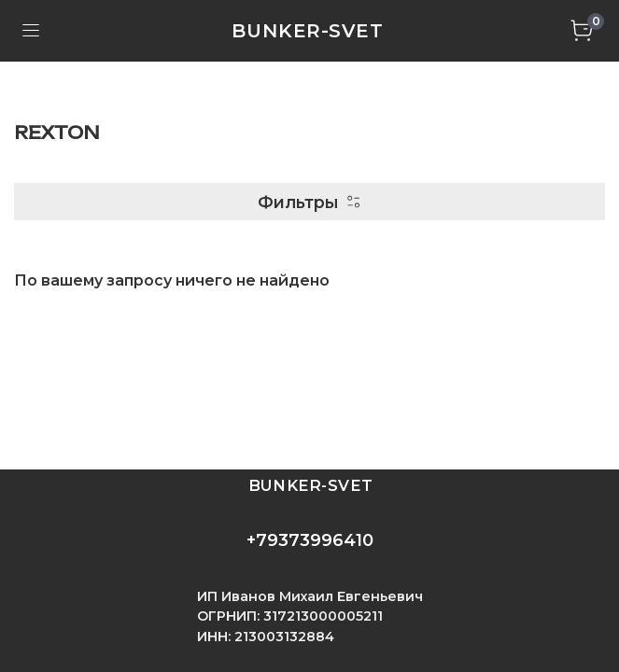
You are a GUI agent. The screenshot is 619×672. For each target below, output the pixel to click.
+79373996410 (310, 540)
